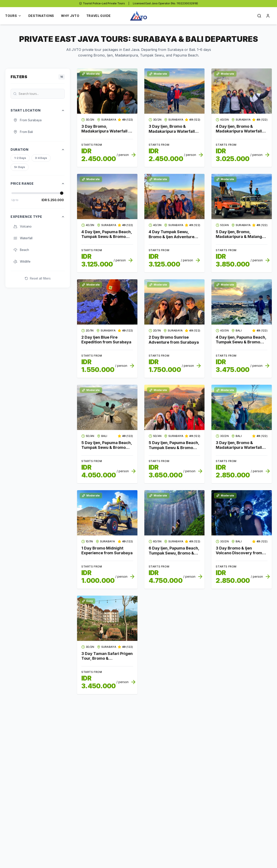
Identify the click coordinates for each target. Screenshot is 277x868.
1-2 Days (20, 158)
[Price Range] (38, 193)
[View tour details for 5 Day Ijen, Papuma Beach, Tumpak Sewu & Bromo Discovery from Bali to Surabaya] (107, 407)
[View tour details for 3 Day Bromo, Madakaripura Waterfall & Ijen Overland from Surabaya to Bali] (107, 91)
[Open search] (259, 16)
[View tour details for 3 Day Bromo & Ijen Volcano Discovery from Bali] (242, 513)
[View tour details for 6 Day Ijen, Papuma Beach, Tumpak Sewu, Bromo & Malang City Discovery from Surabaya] (175, 513)
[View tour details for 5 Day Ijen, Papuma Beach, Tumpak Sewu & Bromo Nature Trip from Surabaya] (175, 407)
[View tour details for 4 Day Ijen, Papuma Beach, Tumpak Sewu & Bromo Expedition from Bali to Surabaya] (242, 302)
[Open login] (268, 16)
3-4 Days (41, 158)
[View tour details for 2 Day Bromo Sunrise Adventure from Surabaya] (175, 302)
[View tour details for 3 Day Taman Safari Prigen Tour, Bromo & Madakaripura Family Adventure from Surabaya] (107, 618)
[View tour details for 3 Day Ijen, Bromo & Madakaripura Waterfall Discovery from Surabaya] (175, 91)
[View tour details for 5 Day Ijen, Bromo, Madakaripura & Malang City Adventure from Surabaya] (242, 196)
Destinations (41, 16)
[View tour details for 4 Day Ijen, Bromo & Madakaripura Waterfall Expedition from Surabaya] (242, 91)
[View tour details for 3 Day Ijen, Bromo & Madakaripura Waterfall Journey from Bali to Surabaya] (242, 407)
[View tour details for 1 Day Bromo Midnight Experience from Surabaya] (107, 513)
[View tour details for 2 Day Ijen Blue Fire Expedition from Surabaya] (107, 302)
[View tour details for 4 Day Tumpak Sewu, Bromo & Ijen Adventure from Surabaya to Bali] (175, 196)
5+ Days (20, 167)
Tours (13, 16)
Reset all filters (38, 278)
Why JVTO (70, 16)
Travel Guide (99, 16)
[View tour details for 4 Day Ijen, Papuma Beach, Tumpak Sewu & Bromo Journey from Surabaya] (107, 196)
